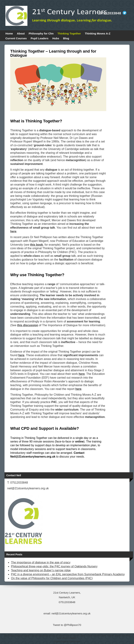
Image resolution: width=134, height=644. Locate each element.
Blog (66, 38)
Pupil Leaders (39, 38)
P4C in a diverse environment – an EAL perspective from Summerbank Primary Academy (68, 574)
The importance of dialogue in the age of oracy (41, 562)
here (82, 374)
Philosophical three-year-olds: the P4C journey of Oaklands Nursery (54, 566)
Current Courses (16, 38)
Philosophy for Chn (41, 33)
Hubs (56, 38)
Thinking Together (69, 33)
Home (9, 33)
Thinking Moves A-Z (98, 33)
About (21, 33)
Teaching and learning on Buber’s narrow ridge (41, 570)
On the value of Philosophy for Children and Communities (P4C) (52, 578)
